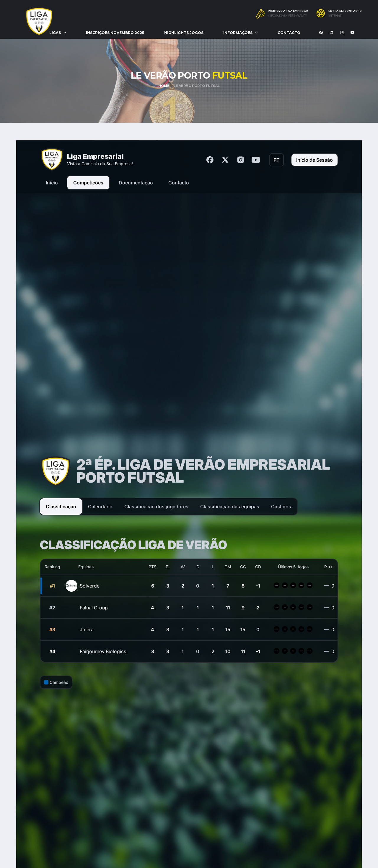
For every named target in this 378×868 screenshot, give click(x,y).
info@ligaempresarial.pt (287, 16)
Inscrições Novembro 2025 (115, 33)
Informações (238, 33)
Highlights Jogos (184, 33)
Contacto (289, 33)
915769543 (335, 16)
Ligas (55, 33)
